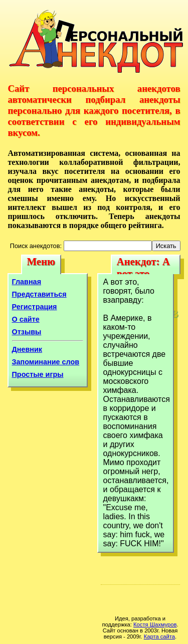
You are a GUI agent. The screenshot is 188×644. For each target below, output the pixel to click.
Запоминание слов (46, 362)
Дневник (27, 349)
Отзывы (27, 332)
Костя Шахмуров (155, 624)
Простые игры (38, 374)
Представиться (39, 294)
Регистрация (35, 307)
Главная (27, 282)
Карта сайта (159, 636)
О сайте (26, 319)
